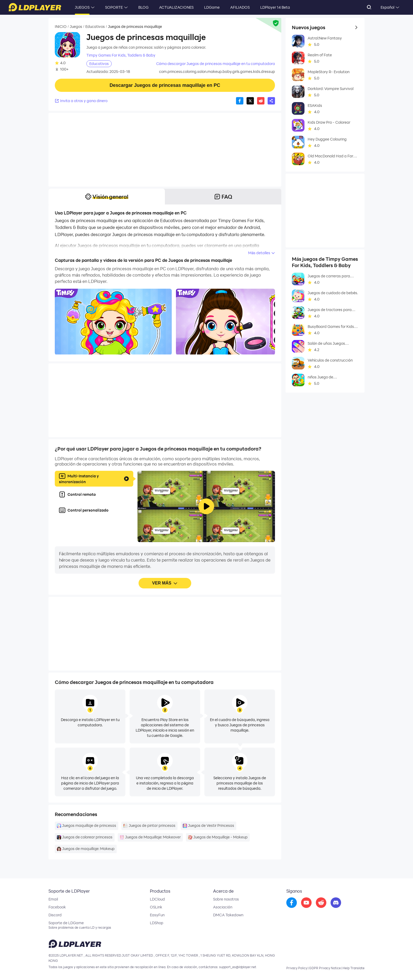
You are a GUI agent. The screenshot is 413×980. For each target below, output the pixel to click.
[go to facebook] (292, 903)
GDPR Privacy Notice (325, 968)
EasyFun (157, 915)
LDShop (157, 923)
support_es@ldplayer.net (238, 967)
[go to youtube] (306, 903)
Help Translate (354, 968)
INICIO (61, 27)
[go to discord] (336, 903)
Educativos (95, 27)
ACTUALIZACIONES (176, 7)
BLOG (143, 7)
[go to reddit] (321, 903)
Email (53, 899)
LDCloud (157, 899)
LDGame (212, 7)
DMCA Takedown (228, 915)
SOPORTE (114, 7)
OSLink (156, 907)
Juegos (76, 27)
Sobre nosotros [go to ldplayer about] (226, 899)
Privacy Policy (297, 968)
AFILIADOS (240, 7)
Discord (55, 915)
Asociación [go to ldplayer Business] (223, 907)
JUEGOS (82, 7)
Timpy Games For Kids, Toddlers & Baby (121, 55)
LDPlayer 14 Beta (275, 7)
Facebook (57, 907)
